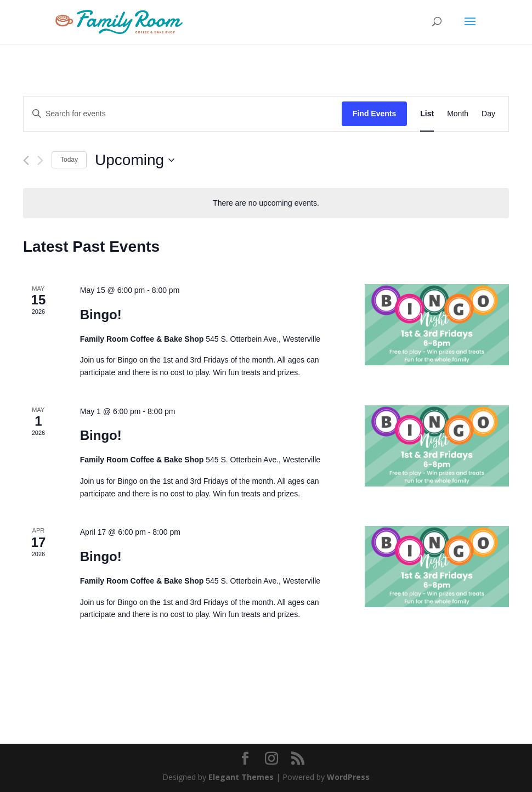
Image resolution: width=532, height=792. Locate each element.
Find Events (374, 114)
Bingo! (101, 315)
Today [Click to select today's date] (69, 160)
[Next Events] (40, 160)
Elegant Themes (241, 777)
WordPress (348, 777)
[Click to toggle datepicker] (135, 160)
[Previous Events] (26, 160)
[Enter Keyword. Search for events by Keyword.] (183, 114)
